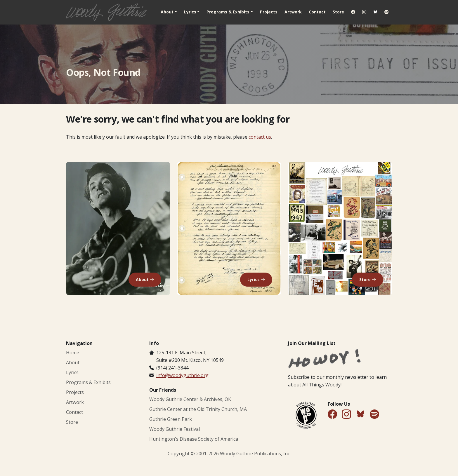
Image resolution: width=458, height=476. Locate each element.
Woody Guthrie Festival (175, 429)
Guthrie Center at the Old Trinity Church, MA (198, 409)
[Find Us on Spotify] (374, 415)
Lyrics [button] (190, 12)
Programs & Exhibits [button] (228, 12)
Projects (269, 12)
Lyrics (72, 372)
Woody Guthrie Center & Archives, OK (190, 399)
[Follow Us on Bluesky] (360, 415)
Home (73, 353)
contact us (260, 137)
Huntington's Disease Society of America (194, 439)
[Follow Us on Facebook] (332, 415)
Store (338, 12)
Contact (317, 12)
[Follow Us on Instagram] (346, 415)
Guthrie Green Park (171, 419)
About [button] (167, 12)
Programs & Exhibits (88, 382)
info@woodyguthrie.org (182, 375)
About (73, 362)
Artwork (293, 12)
